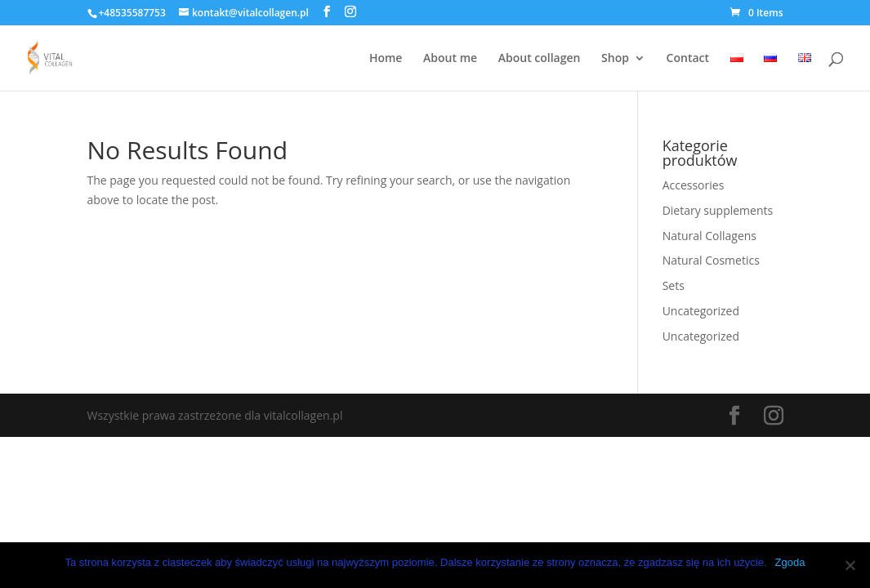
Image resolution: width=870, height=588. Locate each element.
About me (450, 59)
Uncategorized (701, 311)
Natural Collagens (709, 236)
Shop (615, 59)
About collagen (540, 59)
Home (386, 59)
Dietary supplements (718, 210)
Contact (688, 59)
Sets (674, 285)
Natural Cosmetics (711, 260)
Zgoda (790, 562)
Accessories (694, 185)
